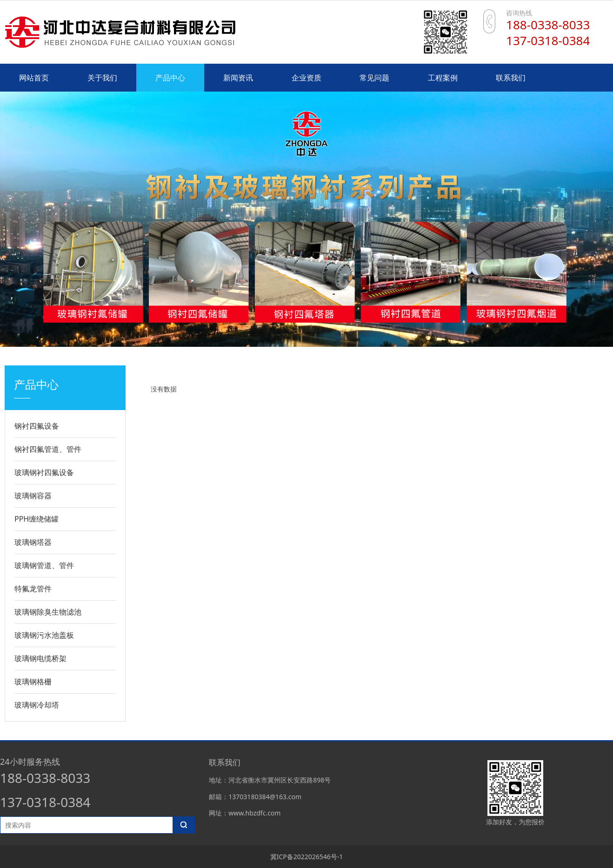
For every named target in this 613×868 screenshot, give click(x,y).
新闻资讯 (238, 78)
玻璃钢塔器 (33, 542)
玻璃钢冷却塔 (37, 705)
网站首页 (34, 78)
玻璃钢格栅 (33, 682)
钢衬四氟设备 (37, 426)
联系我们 (511, 78)
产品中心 (170, 78)
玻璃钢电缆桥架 (40, 658)
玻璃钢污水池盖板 (44, 635)
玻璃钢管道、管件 (44, 565)
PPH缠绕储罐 (37, 519)
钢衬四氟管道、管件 (48, 449)
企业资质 (306, 78)
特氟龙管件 (33, 589)
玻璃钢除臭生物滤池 (48, 612)
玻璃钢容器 (33, 496)
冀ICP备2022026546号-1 (307, 857)
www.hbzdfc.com (254, 813)
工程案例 (443, 78)
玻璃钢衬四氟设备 (44, 472)
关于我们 (102, 78)
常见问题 (374, 78)
